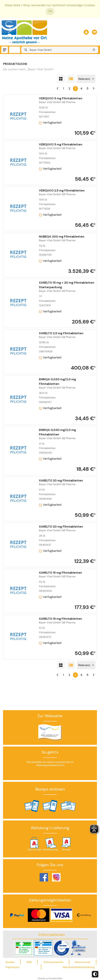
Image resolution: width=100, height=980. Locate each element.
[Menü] (5, 50)
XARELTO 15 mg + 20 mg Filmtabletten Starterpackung (67, 285)
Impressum (12, 967)
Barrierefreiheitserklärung (79, 967)
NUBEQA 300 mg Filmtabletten (62, 237)
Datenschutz (83, 962)
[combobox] (60, 50)
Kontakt (10, 962)
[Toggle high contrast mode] (95, 974)
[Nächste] (93, 89)
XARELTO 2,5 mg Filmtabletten (61, 333)
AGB (29, 962)
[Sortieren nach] (86, 79)
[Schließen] (94, 50)
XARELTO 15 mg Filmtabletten (60, 573)
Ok (50, 11)
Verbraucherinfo (53, 962)
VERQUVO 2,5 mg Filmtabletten (62, 190)
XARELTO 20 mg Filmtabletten (61, 481)
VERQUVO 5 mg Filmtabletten (61, 98)
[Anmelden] (86, 32)
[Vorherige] (57, 89)
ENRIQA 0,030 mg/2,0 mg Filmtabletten (57, 382)
